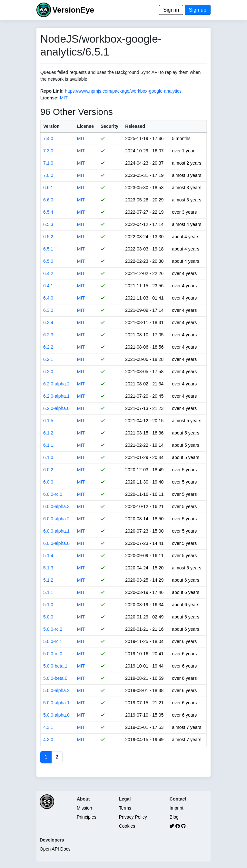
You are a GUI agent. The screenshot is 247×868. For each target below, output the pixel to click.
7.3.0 (48, 151)
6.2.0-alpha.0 (56, 408)
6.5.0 (48, 261)
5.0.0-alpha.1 (56, 703)
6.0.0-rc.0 (53, 494)
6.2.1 (48, 359)
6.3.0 (48, 310)
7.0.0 (48, 175)
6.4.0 (48, 298)
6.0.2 (48, 470)
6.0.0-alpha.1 (56, 531)
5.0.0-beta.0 (55, 678)
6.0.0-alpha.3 (56, 506)
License (85, 126)
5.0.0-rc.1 (53, 641)
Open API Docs (55, 849)
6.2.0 (48, 372)
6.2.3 (48, 335)
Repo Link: (52, 91)
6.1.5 (48, 421)
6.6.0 (48, 200)
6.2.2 (48, 347)
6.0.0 (48, 482)
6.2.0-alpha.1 (56, 396)
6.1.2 (48, 433)
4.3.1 (48, 727)
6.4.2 (48, 273)
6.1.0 (48, 457)
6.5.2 (48, 237)
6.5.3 (48, 224)
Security (109, 126)
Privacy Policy (133, 817)
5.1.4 (48, 556)
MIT (64, 98)
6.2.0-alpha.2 (56, 384)
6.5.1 (48, 249)
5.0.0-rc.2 (53, 629)
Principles (87, 817)
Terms (125, 808)
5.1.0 (48, 605)
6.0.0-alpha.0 (56, 543)
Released (135, 126)
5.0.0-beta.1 (55, 666)
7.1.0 (48, 163)
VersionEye (73, 10)
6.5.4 (48, 212)
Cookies (127, 826)
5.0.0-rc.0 (53, 654)
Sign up (198, 10)
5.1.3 (48, 568)
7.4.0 (48, 138)
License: (49, 98)
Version (51, 126)
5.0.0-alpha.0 (56, 715)
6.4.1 (48, 286)
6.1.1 (48, 445)
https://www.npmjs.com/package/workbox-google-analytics (123, 91)
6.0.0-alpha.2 (56, 519)
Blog (174, 817)
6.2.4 (48, 322)
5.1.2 (48, 580)
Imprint (177, 808)
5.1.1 (48, 592)
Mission (84, 808)
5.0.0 (48, 617)
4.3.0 (48, 740)
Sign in (171, 10)
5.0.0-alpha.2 (56, 690)
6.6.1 (48, 188)
